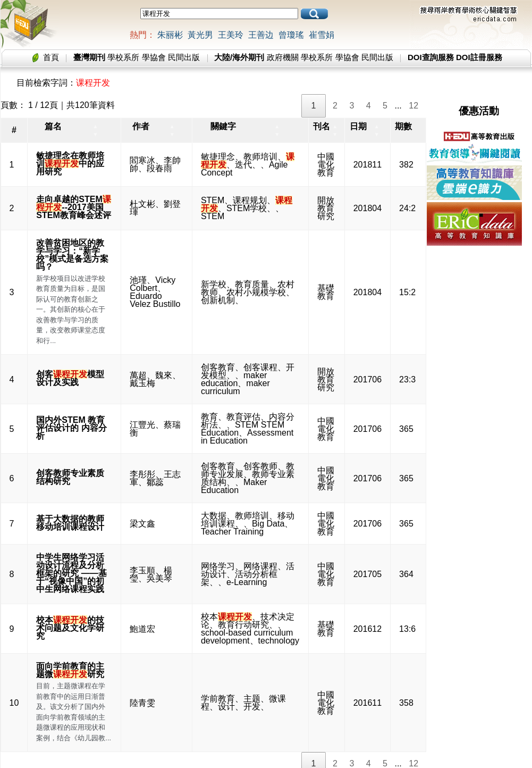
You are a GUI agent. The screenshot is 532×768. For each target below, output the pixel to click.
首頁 (51, 57)
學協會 (154, 57)
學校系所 (123, 57)
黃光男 (200, 35)
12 (413, 106)
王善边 (261, 35)
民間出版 (184, 57)
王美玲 (231, 35)
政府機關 (283, 57)
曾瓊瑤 (291, 35)
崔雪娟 (322, 35)
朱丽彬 (170, 35)
